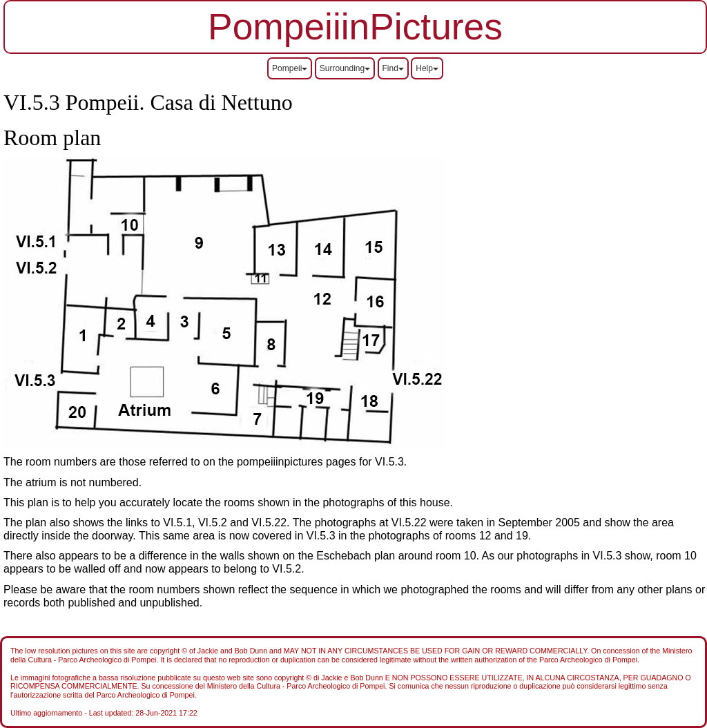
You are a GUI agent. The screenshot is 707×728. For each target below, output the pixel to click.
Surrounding (345, 68)
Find (393, 68)
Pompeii (290, 68)
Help (427, 68)
